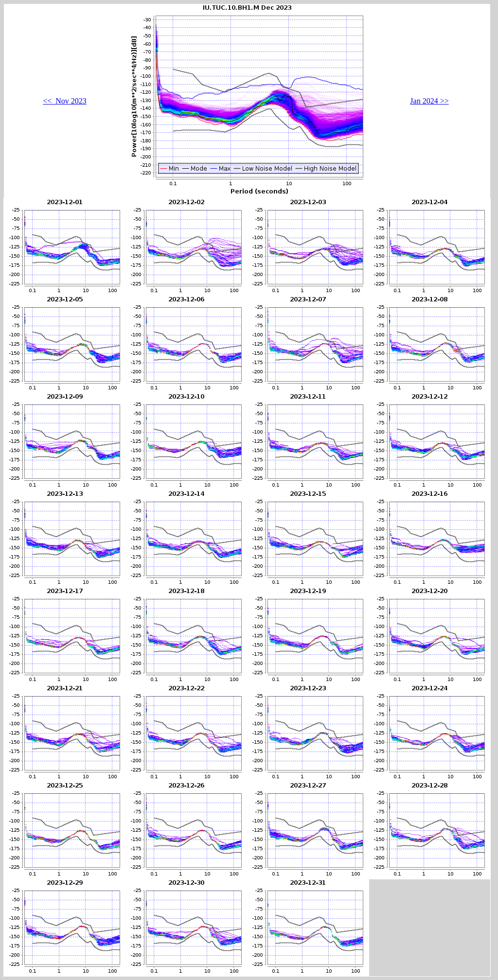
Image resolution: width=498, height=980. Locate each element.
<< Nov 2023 (65, 101)
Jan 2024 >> (429, 101)
